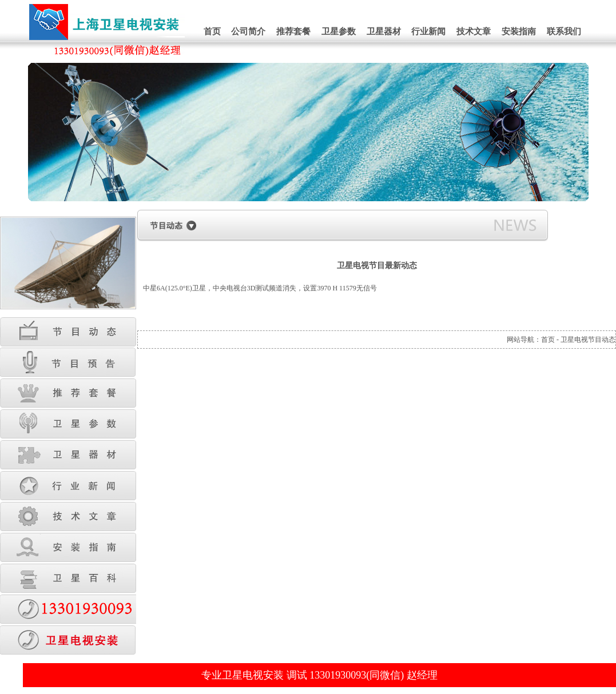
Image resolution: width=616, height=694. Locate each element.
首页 (212, 31)
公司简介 (248, 31)
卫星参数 (339, 31)
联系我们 (564, 31)
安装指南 (519, 31)
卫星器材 (384, 31)
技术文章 (474, 31)
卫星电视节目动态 (588, 340)
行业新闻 (428, 31)
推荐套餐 (293, 31)
